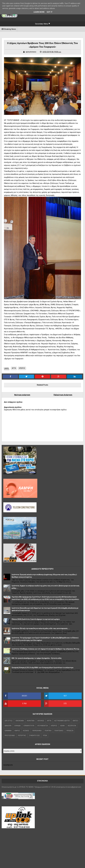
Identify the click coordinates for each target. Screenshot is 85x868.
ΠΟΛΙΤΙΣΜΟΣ (59, 731)
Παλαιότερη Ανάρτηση (63, 395)
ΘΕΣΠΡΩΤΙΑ (72, 726)
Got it (50, 12)
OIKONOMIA (20, 721)
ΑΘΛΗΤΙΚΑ (31, 721)
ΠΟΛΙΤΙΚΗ (48, 731)
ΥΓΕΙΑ (45, 735)
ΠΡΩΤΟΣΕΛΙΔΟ (10, 735)
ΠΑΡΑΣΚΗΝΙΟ (37, 731)
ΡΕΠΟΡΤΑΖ (22, 735)
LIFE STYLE (9, 721)
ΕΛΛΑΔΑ (18, 726)
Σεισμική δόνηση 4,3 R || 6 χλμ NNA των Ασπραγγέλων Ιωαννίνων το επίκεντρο (42, 668)
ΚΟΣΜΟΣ (26, 731)
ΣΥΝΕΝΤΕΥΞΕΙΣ (34, 735)
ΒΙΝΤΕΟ (75, 721)
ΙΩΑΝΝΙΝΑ (8, 731)
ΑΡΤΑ (14, 368)
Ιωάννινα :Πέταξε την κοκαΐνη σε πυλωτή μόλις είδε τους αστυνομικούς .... (41, 628)
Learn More (39, 12)
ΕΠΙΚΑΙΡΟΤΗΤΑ (29, 726)
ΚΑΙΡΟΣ (17, 731)
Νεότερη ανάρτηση (22, 395)
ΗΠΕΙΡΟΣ (22, 368)
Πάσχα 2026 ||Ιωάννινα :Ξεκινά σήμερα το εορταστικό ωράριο (36, 619)
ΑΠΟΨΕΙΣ (41, 721)
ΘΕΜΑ (62, 726)
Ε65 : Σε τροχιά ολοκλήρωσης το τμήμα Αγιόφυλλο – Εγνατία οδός (37, 658)
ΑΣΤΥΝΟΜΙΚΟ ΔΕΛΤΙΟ (62, 721)
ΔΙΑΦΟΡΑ (8, 726)
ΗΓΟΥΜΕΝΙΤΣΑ (43, 726)
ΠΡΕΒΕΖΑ (70, 731)
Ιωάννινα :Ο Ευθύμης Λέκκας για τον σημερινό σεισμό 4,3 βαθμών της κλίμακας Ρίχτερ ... (46, 649)
